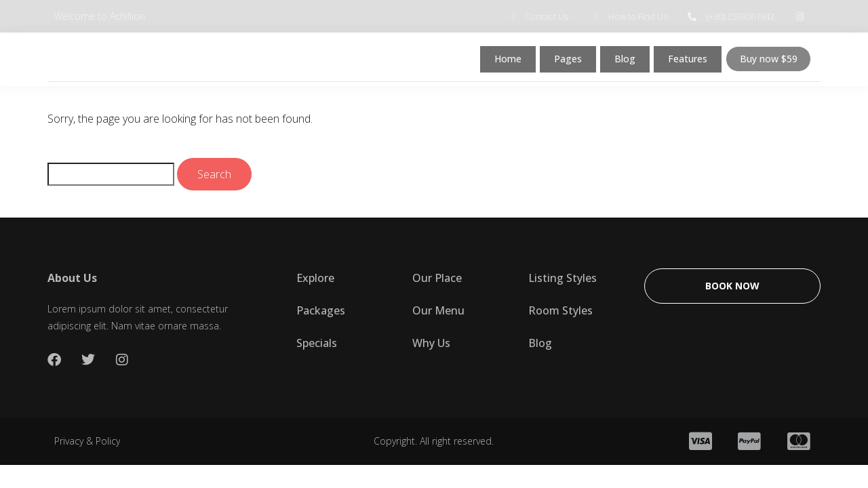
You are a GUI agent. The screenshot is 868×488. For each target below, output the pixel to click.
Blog (621, 62)
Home (502, 62)
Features (685, 62)
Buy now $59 (768, 62)
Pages (564, 62)
